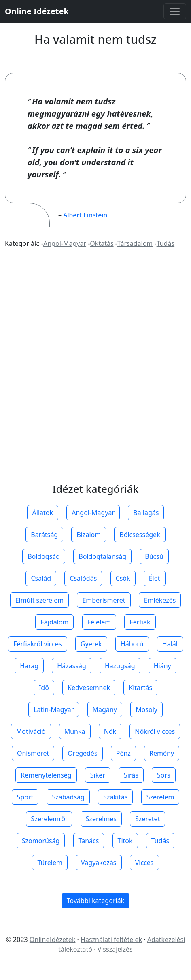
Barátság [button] (44, 535)
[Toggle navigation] (175, 11)
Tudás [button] (160, 841)
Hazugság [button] (120, 666)
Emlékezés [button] (160, 600)
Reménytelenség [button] (46, 775)
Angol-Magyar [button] (93, 513)
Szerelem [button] (160, 797)
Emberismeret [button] (104, 600)
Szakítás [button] (115, 797)
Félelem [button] (99, 622)
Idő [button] (44, 688)
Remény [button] (162, 753)
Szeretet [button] (147, 819)
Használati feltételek (111, 940)
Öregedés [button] (82, 753)
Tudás (166, 243)
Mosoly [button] (146, 709)
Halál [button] (170, 644)
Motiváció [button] (31, 731)
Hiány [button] (162, 666)
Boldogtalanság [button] (102, 556)
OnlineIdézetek (53, 940)
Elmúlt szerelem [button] (40, 600)
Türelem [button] (50, 863)
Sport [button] (25, 797)
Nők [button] (110, 731)
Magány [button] (105, 709)
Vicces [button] (144, 863)
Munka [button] (75, 731)
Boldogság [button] (44, 556)
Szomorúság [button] (41, 841)
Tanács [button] (89, 841)
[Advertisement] (95, 383)
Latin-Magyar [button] (54, 709)
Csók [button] (123, 578)
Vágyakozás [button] (99, 863)
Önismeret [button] (33, 753)
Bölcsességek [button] (140, 535)
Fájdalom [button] (54, 622)
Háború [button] (132, 644)
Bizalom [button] (89, 535)
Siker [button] (98, 775)
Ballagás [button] (146, 513)
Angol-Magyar (65, 243)
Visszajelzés (115, 949)
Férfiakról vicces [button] (38, 644)
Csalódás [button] (83, 578)
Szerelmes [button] (101, 819)
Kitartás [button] (140, 688)
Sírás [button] (131, 775)
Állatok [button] (43, 513)
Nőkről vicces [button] (155, 731)
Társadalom (135, 243)
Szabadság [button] (68, 797)
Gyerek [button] (91, 644)
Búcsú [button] (154, 556)
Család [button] (41, 578)
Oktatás (102, 243)
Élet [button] (155, 578)
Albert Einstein (85, 215)
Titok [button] (125, 841)
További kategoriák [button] (95, 901)
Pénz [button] (123, 753)
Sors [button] (164, 775)
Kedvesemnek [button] (89, 688)
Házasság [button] (71, 666)
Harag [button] (29, 666)
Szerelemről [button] (49, 819)
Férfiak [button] (140, 622)
